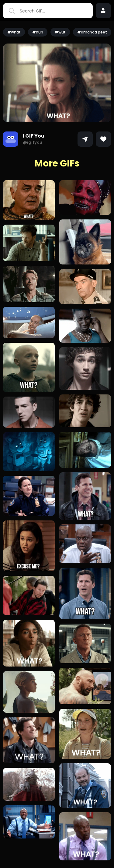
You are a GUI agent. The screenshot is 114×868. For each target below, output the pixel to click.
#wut (60, 32)
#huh (38, 32)
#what (14, 32)
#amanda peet (92, 32)
